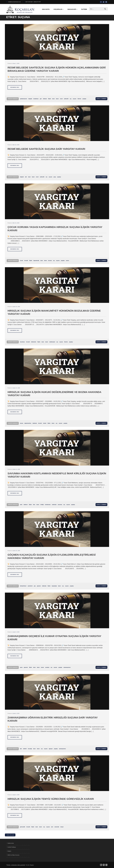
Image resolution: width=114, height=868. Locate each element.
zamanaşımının (67, 667)
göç (35, 586)
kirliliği (42, 505)
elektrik (25, 749)
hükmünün (34, 342)
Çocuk (21, 261)
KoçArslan (59, 9)
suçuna (75, 99)
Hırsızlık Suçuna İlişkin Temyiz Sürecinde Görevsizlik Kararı (51, 799)
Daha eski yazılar (11, 835)
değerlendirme (28, 423)
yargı (55, 177)
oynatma (47, 667)
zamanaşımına (62, 749)
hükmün (45, 99)
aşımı (21, 667)
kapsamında (36, 261)
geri (41, 99)
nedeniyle (54, 505)
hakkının (26, 505)
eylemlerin (30, 586)
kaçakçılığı (54, 586)
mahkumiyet (52, 342)
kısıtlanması (48, 505)
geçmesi (26, 667)
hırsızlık (26, 261)
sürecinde (57, 827)
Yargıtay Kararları (13, 99)
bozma (22, 423)
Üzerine (79, 99)
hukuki (45, 423)
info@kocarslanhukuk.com (13, 2)
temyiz (62, 827)
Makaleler (72, 9)
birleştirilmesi (23, 586)
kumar (42, 667)
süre (52, 827)
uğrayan (51, 749)
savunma (60, 505)
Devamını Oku (15, 87)
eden (21, 505)
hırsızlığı (30, 749)
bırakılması (36, 99)
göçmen (39, 586)
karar (53, 99)
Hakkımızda (11, 843)
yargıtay (84, 99)
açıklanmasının (23, 99)
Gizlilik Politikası (12, 847)
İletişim (84, 9)
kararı (57, 99)
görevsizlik (22, 827)
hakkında (35, 423)
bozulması (22, 342)
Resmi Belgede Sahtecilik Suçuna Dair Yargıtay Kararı (46, 149)
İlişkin (49, 99)
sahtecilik (66, 99)
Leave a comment (101, 99)
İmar (34, 505)
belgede (30, 99)
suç (71, 99)
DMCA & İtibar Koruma (13, 855)
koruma (50, 261)
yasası (67, 261)
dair (26, 177)
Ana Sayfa (46, 9)
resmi (61, 99)
